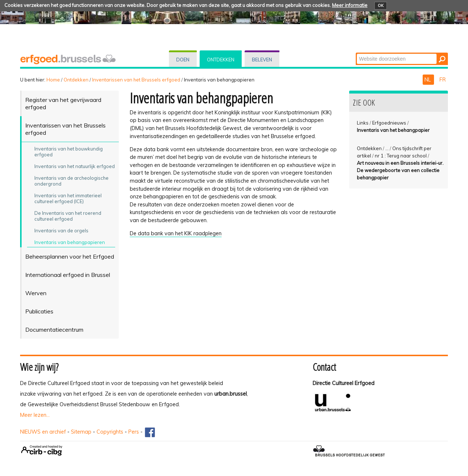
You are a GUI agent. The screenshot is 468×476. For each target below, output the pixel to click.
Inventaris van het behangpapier (393, 130)
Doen (183, 60)
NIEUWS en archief (43, 432)
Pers (134, 432)
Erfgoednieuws (389, 123)
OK (381, 5)
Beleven (262, 60)
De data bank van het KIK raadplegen (176, 233)
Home (53, 80)
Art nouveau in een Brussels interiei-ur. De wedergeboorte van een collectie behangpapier (400, 170)
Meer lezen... (35, 415)
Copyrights (110, 432)
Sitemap (81, 432)
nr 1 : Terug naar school (401, 156)
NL (428, 80)
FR (443, 80)
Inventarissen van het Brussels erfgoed (136, 80)
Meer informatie (350, 5)
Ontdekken (221, 60)
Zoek (356, 53)
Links (363, 123)
